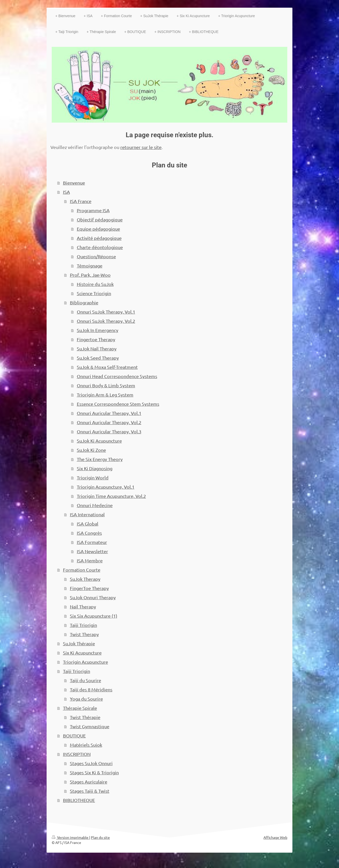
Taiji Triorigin (83, 625)
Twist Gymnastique (90, 726)
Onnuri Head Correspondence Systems (117, 376)
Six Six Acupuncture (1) (94, 616)
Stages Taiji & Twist (90, 791)
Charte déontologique (100, 247)
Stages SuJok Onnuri (91, 763)
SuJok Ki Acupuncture (99, 441)
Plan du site (100, 837)
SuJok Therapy (85, 579)
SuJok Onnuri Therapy (93, 597)
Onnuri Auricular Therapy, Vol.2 (109, 422)
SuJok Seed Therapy (98, 358)
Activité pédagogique (99, 238)
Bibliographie (84, 302)
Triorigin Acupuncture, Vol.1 (106, 487)
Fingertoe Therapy (96, 339)
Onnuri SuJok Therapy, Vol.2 (106, 321)
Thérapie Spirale (80, 708)
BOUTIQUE (74, 736)
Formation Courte (82, 570)
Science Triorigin (94, 293)
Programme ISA (93, 210)
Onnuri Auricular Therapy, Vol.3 (109, 431)
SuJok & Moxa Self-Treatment (107, 367)
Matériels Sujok (86, 745)
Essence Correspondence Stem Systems (118, 404)
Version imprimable (70, 837)
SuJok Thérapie (79, 643)
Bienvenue (74, 183)
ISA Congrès (89, 533)
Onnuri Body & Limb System (106, 385)
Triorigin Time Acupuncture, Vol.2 (111, 496)
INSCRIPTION (77, 754)
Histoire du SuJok (95, 284)
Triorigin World (93, 478)
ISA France (81, 201)
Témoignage (90, 266)
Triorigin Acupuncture (86, 662)
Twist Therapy (84, 634)
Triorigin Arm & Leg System (105, 395)
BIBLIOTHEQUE (79, 800)
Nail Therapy (83, 607)
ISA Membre (90, 560)
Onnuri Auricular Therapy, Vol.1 (109, 413)
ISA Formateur (92, 542)
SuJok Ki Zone (91, 450)
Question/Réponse (96, 256)
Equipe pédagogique (98, 229)
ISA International (87, 514)
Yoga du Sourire (86, 699)
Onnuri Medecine (95, 505)
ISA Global (88, 524)
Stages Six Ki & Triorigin (94, 772)
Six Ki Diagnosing (95, 468)
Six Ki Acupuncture (82, 653)
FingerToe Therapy (89, 588)
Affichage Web (275, 837)
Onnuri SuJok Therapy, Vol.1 (106, 312)
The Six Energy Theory (100, 459)
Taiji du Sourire (86, 680)
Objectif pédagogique (100, 219)
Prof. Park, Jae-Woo (90, 275)
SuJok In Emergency (98, 330)
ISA (66, 192)
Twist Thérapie (85, 717)
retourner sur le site (141, 147)
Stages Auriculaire (89, 782)
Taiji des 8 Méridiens (91, 689)
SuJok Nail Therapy (97, 349)
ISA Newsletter (92, 551)
